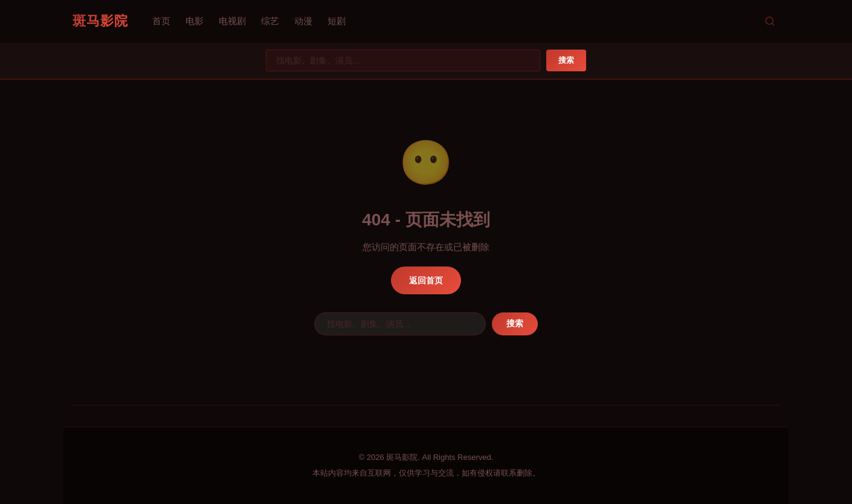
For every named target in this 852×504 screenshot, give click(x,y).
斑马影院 (100, 21)
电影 (195, 21)
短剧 (337, 21)
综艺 (270, 21)
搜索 (566, 60)
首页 (161, 21)
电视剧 (232, 21)
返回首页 (426, 280)
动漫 (303, 21)
